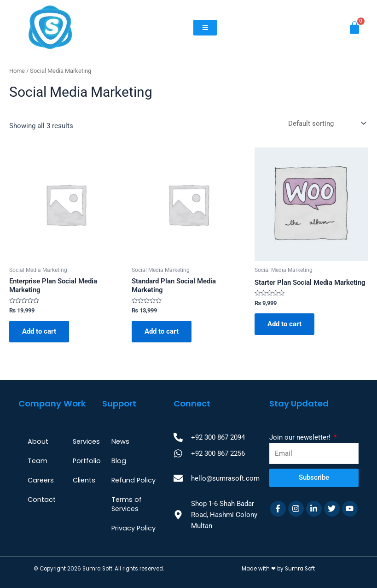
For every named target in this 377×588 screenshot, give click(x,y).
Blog (119, 461)
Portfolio (87, 461)
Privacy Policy (133, 528)
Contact (42, 500)
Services (86, 441)
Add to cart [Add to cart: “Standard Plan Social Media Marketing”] (162, 331)
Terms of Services (127, 504)
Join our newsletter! (301, 437)
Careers (41, 480)
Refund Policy (133, 480)
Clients (84, 480)
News (120, 441)
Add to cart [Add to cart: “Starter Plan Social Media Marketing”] (284, 324)
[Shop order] (326, 123)
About (38, 441)
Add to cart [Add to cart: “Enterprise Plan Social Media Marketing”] (39, 331)
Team (38, 461)
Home (17, 71)
